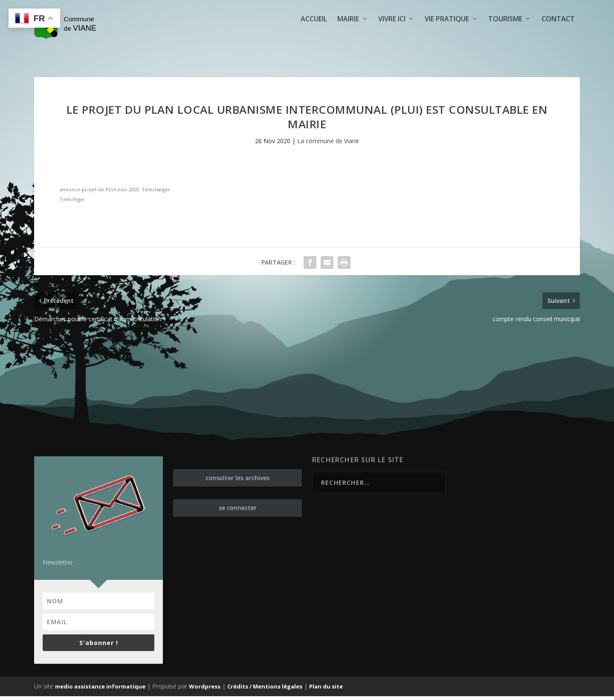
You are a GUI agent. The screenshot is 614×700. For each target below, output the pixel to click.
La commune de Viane (328, 145)
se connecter (238, 511)
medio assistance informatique (100, 690)
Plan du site (326, 690)
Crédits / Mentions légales (265, 690)
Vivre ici (392, 33)
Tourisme (505, 33)
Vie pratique (447, 33)
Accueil (314, 33)
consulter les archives (237, 481)
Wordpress (205, 690)
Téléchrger (72, 203)
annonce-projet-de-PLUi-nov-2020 (99, 193)
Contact (558, 33)
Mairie (348, 33)
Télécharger (156, 193)
